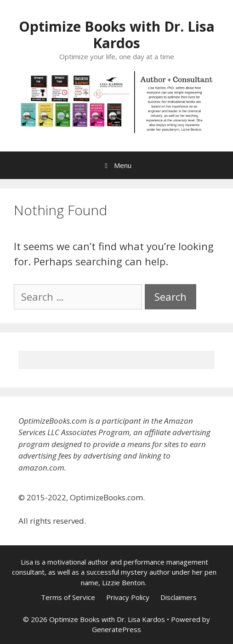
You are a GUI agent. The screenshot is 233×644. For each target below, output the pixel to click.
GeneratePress (116, 629)
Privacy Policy (128, 597)
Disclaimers (179, 597)
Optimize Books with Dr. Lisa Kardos (117, 35)
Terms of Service (68, 597)
